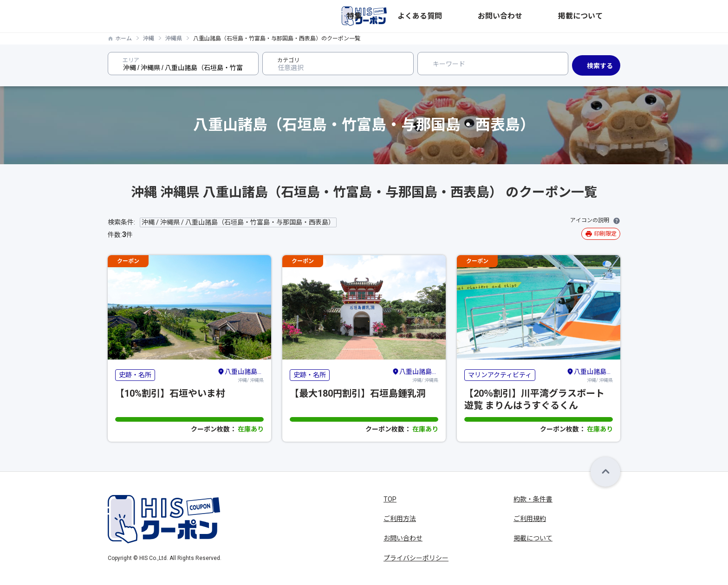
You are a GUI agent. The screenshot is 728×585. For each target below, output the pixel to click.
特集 (463, 16)
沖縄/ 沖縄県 (240, 375)
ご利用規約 (530, 519)
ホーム (123, 39)
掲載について (601, 16)
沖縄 (149, 39)
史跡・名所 (135, 375)
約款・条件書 (533, 499)
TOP (390, 499)
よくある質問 (500, 16)
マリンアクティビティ (500, 375)
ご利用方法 (400, 519)
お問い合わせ (551, 16)
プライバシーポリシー (416, 558)
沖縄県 (174, 39)
